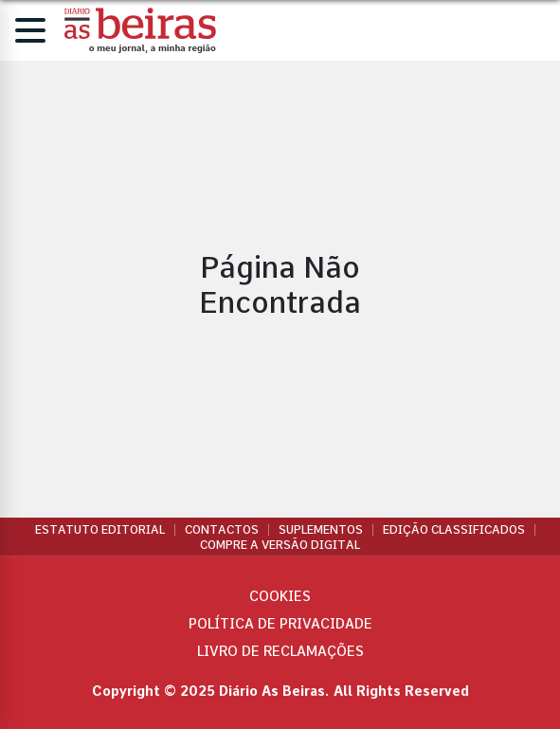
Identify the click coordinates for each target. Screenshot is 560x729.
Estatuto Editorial (100, 530)
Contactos (222, 530)
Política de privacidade (280, 624)
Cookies (280, 596)
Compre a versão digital (280, 545)
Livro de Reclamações (280, 651)
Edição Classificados (454, 530)
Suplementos (321, 530)
